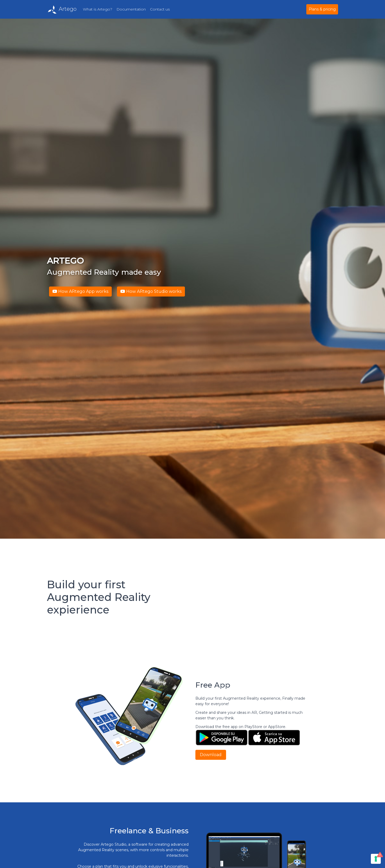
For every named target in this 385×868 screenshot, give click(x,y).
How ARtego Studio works (151, 291)
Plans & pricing (322, 9)
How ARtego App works (80, 291)
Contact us (160, 9)
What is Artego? (98, 9)
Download (211, 755)
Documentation (131, 9)
